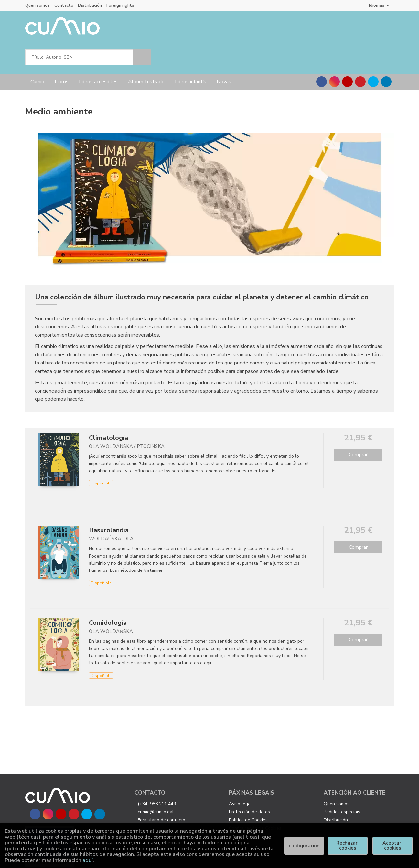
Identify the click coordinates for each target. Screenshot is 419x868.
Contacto (64, 5)
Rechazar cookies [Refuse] (348, 846)
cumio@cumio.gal (156, 783)
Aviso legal (240, 775)
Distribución (90, 5)
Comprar (358, 426)
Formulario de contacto (161, 792)
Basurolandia (109, 502)
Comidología (108, 594)
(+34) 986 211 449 (157, 775)
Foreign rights (120, 5)
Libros (62, 53)
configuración (304, 846)
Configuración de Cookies (255, 800)
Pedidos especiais (342, 783)
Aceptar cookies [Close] (392, 846)
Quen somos (38, 5)
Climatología (108, 409)
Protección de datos (249, 783)
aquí (88, 860)
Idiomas (379, 5)
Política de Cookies (248, 792)
